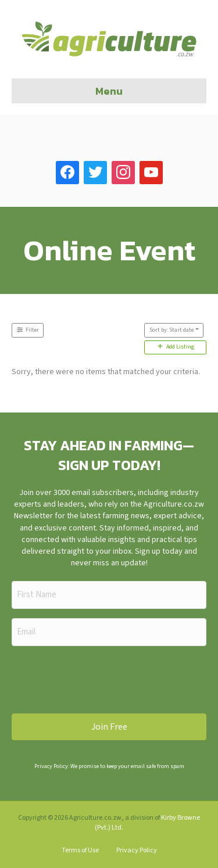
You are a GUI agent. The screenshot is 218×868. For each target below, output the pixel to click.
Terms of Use (80, 850)
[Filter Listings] (28, 330)
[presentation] (100, 678)
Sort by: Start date (171, 330)
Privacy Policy (137, 850)
